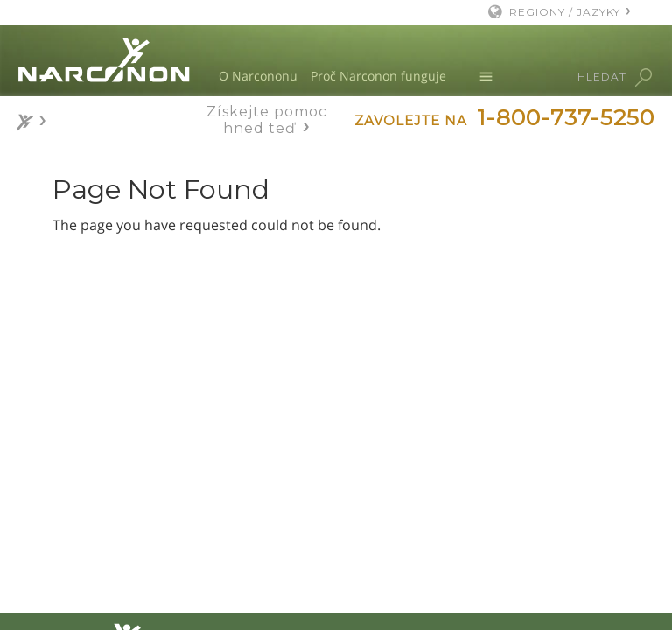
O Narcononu (258, 76)
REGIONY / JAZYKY (565, 12)
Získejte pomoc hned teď (267, 120)
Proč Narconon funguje (378, 76)
